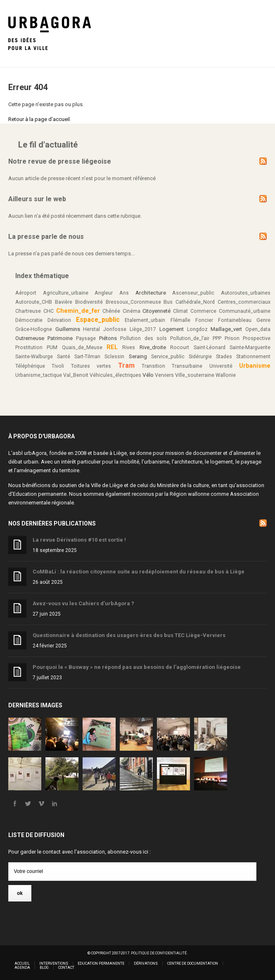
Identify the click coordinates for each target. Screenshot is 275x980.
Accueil (22, 963)
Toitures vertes (91, 366)
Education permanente (40, 494)
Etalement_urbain (145, 320)
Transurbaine (187, 366)
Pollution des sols (143, 338)
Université (221, 366)
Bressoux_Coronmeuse (133, 302)
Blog (44, 968)
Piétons (108, 338)
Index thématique (42, 276)
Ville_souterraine (195, 375)
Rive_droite (153, 347)
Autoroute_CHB (34, 302)
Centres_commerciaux (244, 302)
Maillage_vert (226, 329)
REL (112, 347)
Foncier (204, 320)
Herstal (91, 329)
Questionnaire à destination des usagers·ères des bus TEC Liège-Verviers (129, 635)
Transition (153, 366)
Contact (66, 968)
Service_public (168, 357)
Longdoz (197, 329)
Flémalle (180, 320)
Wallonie (226, 375)
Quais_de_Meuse (82, 347)
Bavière (64, 302)
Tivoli (58, 366)
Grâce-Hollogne (34, 329)
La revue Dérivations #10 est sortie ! (79, 540)
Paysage (86, 338)
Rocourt (180, 347)
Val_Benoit (76, 375)
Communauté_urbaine (245, 311)
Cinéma (132, 311)
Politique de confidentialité (159, 953)
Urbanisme (255, 366)
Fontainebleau (235, 320)
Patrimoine (60, 338)
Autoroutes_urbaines (246, 293)
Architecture (151, 293)
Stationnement (253, 357)
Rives (129, 347)
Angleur (104, 293)
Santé (64, 357)
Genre (263, 320)
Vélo (148, 375)
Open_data (258, 329)
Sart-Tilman (87, 357)
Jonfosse (115, 329)
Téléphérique (30, 366)
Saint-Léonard (210, 347)
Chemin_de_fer (78, 311)
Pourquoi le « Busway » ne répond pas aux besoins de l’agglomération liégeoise (137, 667)
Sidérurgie (200, 357)
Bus (168, 302)
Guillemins (68, 329)
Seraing (138, 356)
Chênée (111, 311)
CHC (49, 311)
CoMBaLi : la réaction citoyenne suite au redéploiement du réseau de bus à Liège (139, 572)
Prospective (257, 338)
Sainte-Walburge (34, 357)
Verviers (164, 375)
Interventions (54, 963)
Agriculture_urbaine (66, 293)
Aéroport (26, 293)
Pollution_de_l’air (190, 338)
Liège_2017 (143, 329)
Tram (126, 365)
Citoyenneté (156, 311)
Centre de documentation (193, 963)
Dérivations (146, 963)
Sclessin (114, 357)
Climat (180, 311)
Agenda (22, 968)
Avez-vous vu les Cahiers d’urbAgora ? (83, 603)
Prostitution (29, 347)
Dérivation (59, 320)
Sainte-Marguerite (250, 347)
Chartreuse (28, 311)
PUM (52, 347)
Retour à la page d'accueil (39, 119)
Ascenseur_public (193, 293)
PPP (217, 338)
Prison (232, 338)
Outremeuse (30, 338)
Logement (172, 329)
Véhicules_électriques (115, 375)
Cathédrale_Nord (195, 302)
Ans (124, 293)
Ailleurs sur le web (37, 199)
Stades (224, 357)
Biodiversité (89, 302)
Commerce (203, 311)
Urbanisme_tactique (39, 375)
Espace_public (98, 320)
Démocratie (29, 320)
